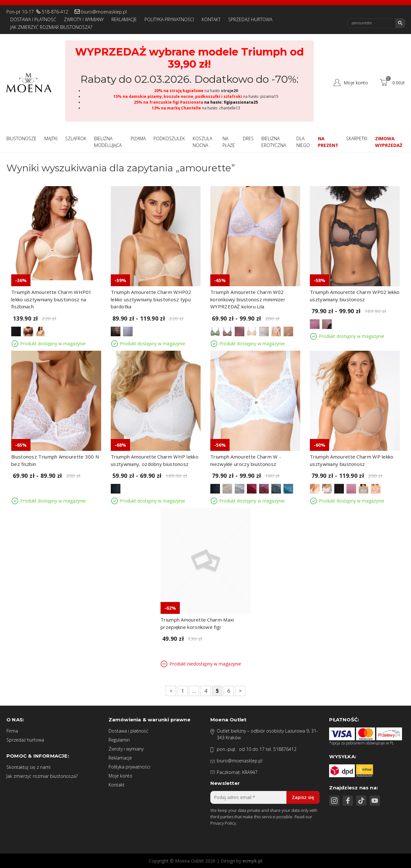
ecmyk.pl (252, 861)
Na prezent (328, 142)
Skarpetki (357, 138)
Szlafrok (76, 138)
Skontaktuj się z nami (28, 767)
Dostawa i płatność (33, 19)
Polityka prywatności (169, 19)
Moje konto (120, 776)
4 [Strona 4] (206, 691)
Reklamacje (124, 19)
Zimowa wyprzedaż (389, 142)
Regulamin (119, 740)
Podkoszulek (169, 138)
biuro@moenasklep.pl (104, 12)
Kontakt (211, 19)
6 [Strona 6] (229, 691)
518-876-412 (55, 12)
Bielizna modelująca (108, 142)
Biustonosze (22, 138)
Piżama (138, 138)
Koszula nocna (202, 142)
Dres (248, 138)
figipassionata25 (241, 102)
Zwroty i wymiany (84, 19)
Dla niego (303, 142)
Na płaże (229, 142)
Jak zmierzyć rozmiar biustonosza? (51, 27)
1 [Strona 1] (183, 691)
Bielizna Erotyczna (274, 142)
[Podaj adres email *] (265, 797)
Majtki (51, 138)
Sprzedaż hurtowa (250, 19)
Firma (12, 731)
